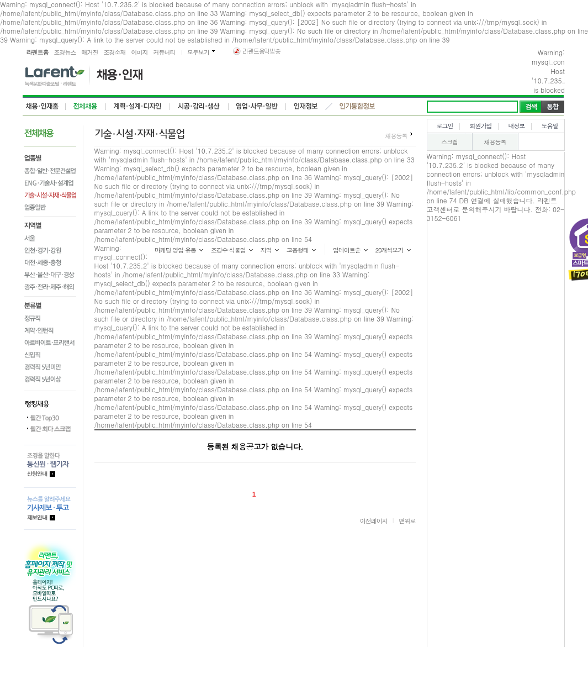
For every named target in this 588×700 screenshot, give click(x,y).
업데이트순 (347, 250)
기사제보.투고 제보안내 (50, 509)
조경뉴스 (65, 52)
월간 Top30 (50, 418)
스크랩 (449, 142)
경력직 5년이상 (50, 380)
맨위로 (407, 521)
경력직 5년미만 (50, 366)
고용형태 (298, 250)
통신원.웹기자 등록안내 (50, 466)
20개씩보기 (390, 250)
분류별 (50, 304)
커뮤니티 (165, 52)
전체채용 (86, 107)
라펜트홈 (38, 52)
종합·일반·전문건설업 (50, 171)
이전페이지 (374, 521)
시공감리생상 (199, 107)
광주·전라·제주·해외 (50, 288)
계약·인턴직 (50, 330)
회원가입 (481, 126)
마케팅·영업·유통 (175, 250)
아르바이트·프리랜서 (50, 342)
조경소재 (115, 52)
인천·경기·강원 (50, 250)
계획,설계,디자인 (138, 107)
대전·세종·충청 (50, 262)
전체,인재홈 (44, 107)
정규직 (50, 318)
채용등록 (396, 136)
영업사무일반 (257, 107)
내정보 (517, 126)
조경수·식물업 (228, 250)
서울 (50, 238)
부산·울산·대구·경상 (50, 275)
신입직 (50, 354)
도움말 (550, 126)
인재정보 (305, 107)
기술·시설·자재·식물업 (50, 195)
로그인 (445, 126)
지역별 (50, 224)
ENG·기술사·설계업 (50, 183)
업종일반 (50, 209)
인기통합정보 (357, 107)
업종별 (50, 157)
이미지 (140, 52)
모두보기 (198, 52)
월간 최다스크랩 (50, 429)
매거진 (90, 52)
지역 (266, 250)
